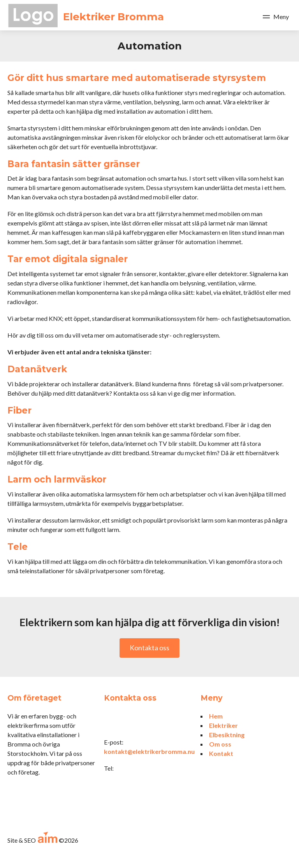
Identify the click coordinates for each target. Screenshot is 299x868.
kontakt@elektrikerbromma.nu (149, 751)
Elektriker (223, 725)
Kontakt (221, 753)
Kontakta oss (149, 648)
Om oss (220, 744)
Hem (216, 716)
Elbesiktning (227, 735)
